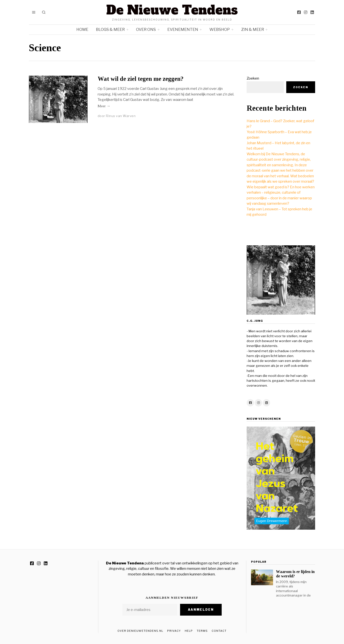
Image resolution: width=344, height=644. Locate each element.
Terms (202, 631)
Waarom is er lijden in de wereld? (295, 574)
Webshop (220, 30)
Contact (219, 631)
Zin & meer (253, 30)
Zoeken (253, 78)
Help (189, 631)
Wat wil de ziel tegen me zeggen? (141, 79)
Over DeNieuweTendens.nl (140, 631)
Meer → (104, 106)
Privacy (174, 631)
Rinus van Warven (121, 116)
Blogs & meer (110, 30)
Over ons (146, 30)
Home (82, 30)
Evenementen (183, 30)
